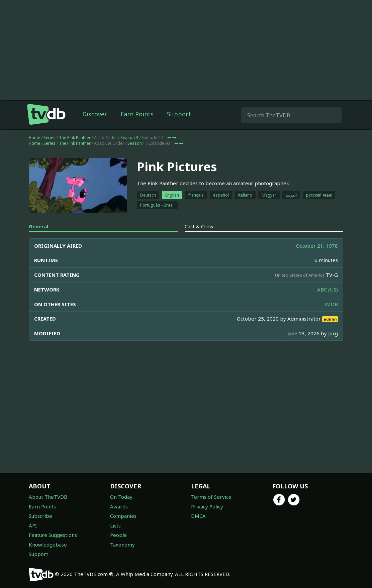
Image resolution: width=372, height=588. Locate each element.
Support (179, 114)
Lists (115, 525)
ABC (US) (328, 289)
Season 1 (136, 143)
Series (50, 138)
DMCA (198, 516)
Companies (123, 516)
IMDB (331, 304)
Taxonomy (122, 545)
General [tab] (38, 226)
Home (34, 138)
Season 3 (129, 138)
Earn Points (137, 114)
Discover (95, 114)
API (33, 525)
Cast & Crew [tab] (199, 226)
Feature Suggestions (53, 535)
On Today (121, 497)
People (118, 535)
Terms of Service (211, 497)
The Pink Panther (75, 138)
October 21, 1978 (317, 246)
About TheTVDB (48, 497)
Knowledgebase (48, 545)
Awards (119, 506)
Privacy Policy (207, 506)
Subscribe (40, 516)
